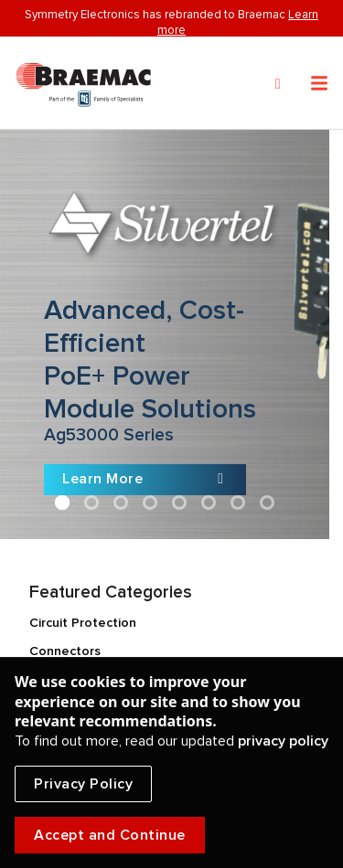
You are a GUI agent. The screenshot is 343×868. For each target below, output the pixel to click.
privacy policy (283, 741)
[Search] (278, 84)
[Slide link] (165, 334)
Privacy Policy (83, 784)
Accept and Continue (110, 835)
